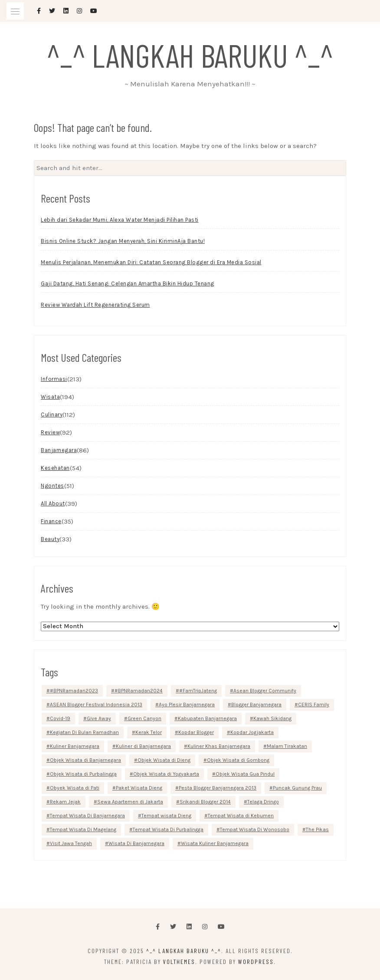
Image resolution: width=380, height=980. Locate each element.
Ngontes (52, 486)
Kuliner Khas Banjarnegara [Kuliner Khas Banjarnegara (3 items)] (219, 746)
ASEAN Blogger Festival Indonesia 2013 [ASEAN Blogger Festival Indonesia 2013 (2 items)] (96, 705)
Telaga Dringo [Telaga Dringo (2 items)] (263, 802)
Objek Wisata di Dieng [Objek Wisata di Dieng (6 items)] (164, 760)
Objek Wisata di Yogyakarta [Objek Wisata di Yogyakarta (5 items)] (166, 774)
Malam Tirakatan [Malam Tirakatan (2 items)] (287, 746)
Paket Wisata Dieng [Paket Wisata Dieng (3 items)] (139, 788)
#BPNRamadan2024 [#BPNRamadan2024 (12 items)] (139, 691)
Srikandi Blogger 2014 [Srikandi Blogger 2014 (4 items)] (205, 802)
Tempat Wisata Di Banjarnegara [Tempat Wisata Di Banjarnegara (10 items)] (87, 816)
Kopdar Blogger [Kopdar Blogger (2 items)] (196, 732)
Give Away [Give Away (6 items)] (99, 718)
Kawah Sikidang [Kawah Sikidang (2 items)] (272, 718)
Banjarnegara (59, 450)
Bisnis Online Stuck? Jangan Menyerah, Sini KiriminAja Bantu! (123, 241)
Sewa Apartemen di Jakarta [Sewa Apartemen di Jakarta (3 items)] (130, 802)
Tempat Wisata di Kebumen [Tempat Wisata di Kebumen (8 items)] (241, 816)
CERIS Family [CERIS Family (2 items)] (314, 705)
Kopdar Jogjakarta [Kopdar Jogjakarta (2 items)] (252, 732)
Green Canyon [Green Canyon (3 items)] (144, 718)
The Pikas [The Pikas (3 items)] (317, 829)
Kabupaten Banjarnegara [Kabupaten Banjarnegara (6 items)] (207, 718)
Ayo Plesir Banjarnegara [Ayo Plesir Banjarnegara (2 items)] (187, 705)
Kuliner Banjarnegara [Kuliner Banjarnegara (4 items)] (75, 746)
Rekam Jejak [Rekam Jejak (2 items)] (65, 802)
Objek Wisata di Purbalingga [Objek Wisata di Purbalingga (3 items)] (83, 774)
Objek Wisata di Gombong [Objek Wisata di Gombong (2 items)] (238, 760)
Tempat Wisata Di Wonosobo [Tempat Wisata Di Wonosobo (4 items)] (255, 829)
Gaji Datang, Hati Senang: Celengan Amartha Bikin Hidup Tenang (128, 284)
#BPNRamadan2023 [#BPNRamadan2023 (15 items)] (74, 691)
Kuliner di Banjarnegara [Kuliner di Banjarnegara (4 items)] (143, 746)
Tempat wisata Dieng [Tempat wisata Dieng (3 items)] (166, 816)
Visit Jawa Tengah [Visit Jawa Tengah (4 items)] (71, 843)
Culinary (52, 415)
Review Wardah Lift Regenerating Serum (95, 305)
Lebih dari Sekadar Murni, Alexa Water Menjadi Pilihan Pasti (120, 220)
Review (50, 432)
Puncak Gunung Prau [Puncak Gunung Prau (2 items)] (297, 788)
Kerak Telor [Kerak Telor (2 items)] (149, 732)
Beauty (50, 539)
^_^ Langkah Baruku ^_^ (190, 55)
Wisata (50, 397)
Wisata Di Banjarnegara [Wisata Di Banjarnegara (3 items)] (136, 843)
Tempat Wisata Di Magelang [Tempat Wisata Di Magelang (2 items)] (83, 829)
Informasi (54, 379)
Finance (51, 521)
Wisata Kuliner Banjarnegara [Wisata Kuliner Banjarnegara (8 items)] (215, 843)
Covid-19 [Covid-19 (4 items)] (60, 718)
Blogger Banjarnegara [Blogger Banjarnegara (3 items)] (256, 705)
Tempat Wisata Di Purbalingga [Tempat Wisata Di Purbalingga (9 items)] (168, 829)
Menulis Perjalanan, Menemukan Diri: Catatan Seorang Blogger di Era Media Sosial (151, 262)
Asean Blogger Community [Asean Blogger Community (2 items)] (265, 691)
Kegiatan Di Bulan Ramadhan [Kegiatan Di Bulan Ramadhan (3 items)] (84, 732)
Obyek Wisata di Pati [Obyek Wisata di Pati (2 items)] (75, 788)
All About (53, 503)
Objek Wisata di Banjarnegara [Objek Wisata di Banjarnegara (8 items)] (85, 760)
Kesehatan (55, 468)
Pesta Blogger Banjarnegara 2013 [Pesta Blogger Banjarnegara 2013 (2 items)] (218, 788)
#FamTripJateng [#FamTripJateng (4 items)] (198, 691)
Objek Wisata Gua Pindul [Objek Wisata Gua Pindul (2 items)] (245, 774)
